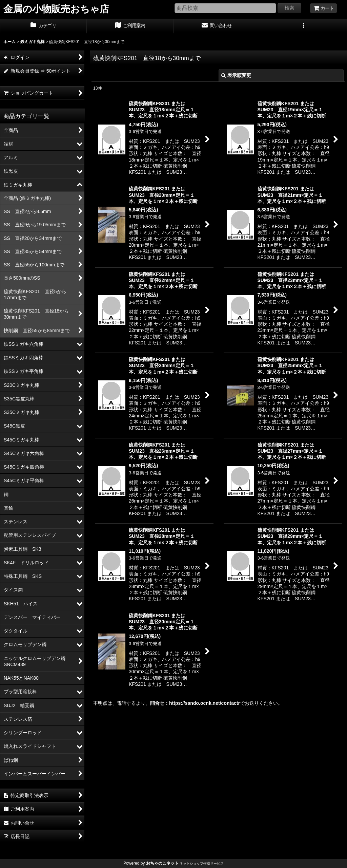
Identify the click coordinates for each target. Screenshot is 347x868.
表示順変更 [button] (236, 75)
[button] (304, 26)
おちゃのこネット (162, 863)
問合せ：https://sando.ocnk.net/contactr (195, 703)
